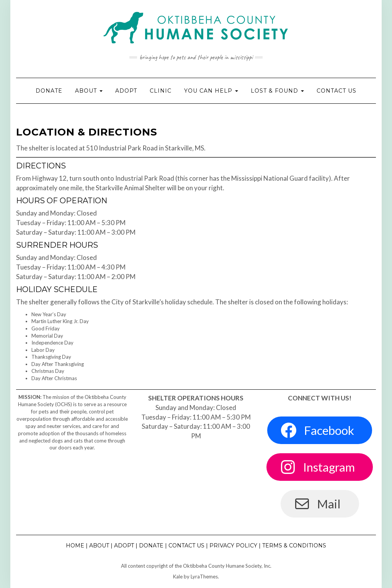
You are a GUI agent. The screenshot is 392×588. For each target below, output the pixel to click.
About (89, 91)
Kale (178, 577)
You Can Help (211, 91)
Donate (49, 91)
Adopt (126, 91)
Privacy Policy (233, 546)
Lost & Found (277, 91)
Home (75, 546)
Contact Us (336, 91)
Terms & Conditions (294, 546)
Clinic (161, 91)
